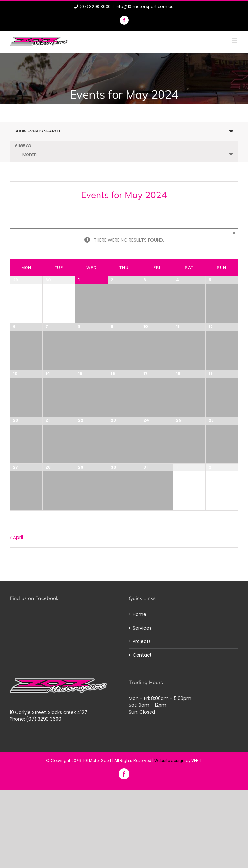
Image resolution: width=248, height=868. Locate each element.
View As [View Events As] (23, 146)
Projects (142, 641)
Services (142, 628)
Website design (170, 761)
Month (26, 154)
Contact (142, 655)
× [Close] (234, 233)
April (18, 537)
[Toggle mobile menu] (235, 41)
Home (139, 614)
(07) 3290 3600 (44, 719)
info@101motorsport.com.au (145, 7)
